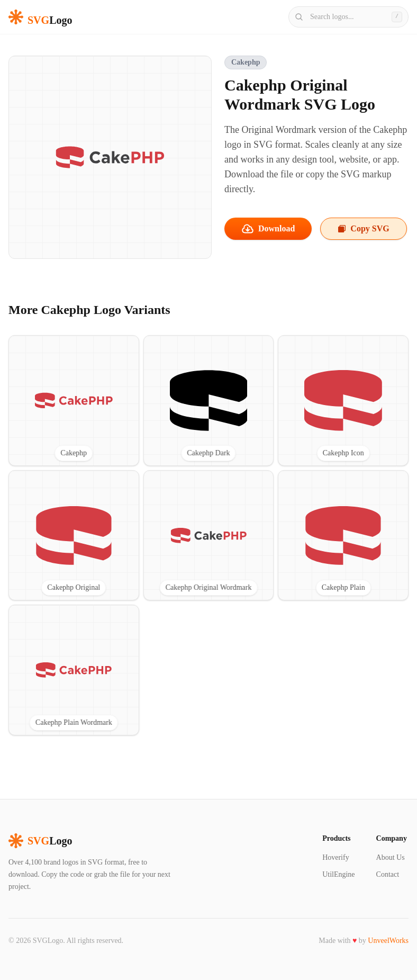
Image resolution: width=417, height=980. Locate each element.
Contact (388, 874)
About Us (391, 857)
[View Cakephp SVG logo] (74, 401)
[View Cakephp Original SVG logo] (74, 536)
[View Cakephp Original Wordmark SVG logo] (209, 536)
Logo (40, 841)
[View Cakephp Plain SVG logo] (343, 536)
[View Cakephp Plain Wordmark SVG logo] (74, 670)
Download (268, 229)
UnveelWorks (388, 941)
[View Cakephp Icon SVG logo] (343, 401)
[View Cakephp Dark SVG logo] (209, 401)
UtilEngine (338, 874)
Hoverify (336, 857)
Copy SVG (363, 228)
